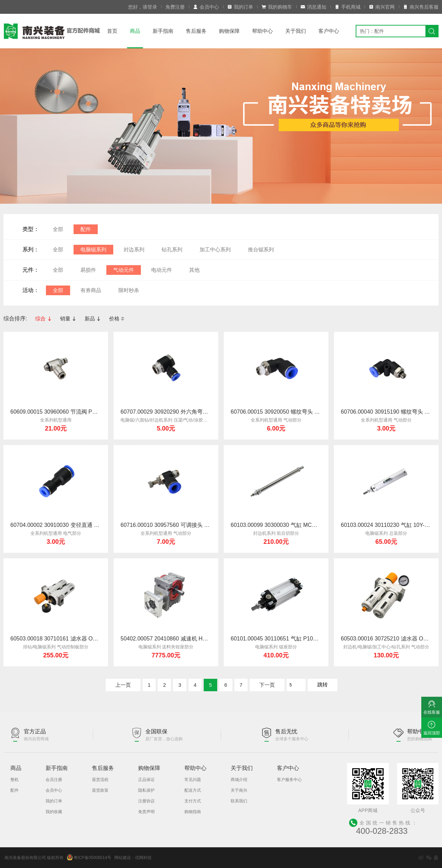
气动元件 (124, 270)
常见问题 (193, 780)
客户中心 (329, 31)
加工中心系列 (215, 249)
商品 (135, 31)
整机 (15, 780)
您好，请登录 (143, 7)
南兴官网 (382, 7)
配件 (86, 229)
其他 (194, 270)
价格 (117, 319)
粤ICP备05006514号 (89, 857)
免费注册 (175, 7)
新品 (93, 319)
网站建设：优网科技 (133, 858)
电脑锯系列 (93, 249)
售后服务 (196, 31)
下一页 (267, 685)
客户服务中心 (289, 780)
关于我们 (296, 31)
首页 (112, 31)
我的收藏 (54, 812)
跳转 (323, 684)
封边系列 (134, 249)
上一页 (123, 685)
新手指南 (163, 31)
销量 (68, 319)
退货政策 (100, 790)
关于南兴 (239, 790)
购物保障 (229, 31)
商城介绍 (239, 780)
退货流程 (100, 780)
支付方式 (193, 801)
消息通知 (313, 7)
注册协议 (146, 801)
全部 (58, 229)
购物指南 (193, 812)
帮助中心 (262, 31)
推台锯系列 (261, 249)
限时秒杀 (129, 290)
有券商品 (91, 290)
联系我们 (239, 801)
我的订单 (240, 7)
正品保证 (146, 780)
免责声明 (146, 812)
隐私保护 (146, 790)
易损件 (88, 270)
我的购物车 (277, 7)
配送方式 (193, 790)
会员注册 (54, 780)
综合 (43, 319)
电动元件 (162, 270)
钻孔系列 (172, 249)
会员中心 (206, 7)
